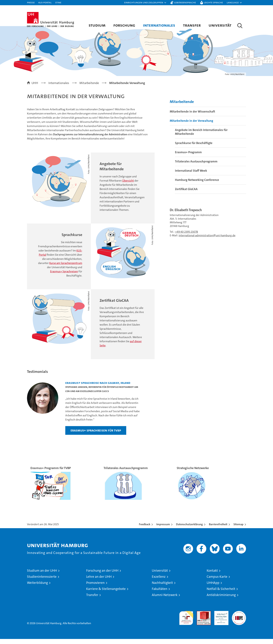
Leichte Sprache (213, 2)
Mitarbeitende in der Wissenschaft (192, 116)
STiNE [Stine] (58, 2)
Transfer (192, 25)
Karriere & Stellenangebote (106, 594)
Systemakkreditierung (239, 618)
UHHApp (213, 588)
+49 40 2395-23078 (187, 237)
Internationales (159, 25)
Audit (200, 618)
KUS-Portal (45, 2)
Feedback (145, 529)
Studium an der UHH (42, 576)
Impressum (163, 529)
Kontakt (212, 576)
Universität (220, 25)
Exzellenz (159, 582)
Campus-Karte (217, 582)
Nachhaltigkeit (162, 588)
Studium (97, 25)
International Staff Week (191, 175)
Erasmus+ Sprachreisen (64, 276)
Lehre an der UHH (99, 582)
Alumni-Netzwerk (165, 600)
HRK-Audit (221, 618)
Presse (31, 2)
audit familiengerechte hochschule (186, 621)
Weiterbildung (37, 588)
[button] (145, 3)
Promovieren (95, 588)
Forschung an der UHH (102, 576)
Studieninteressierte (42, 582)
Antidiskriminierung (221, 600)
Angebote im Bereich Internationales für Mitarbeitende (201, 137)
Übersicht (128, 186)
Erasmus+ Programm (188, 157)
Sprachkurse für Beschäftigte (194, 148)
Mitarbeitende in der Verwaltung (191, 126)
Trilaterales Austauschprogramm (196, 166)
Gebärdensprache (185, 2)
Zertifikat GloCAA (186, 194)
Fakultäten (160, 594)
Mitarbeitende (182, 107)
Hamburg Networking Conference (197, 185)
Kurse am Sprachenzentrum (66, 268)
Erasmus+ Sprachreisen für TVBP (96, 435)
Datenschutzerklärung (189, 529)
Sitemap (238, 529)
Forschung (124, 25)
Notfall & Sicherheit (221, 594)
